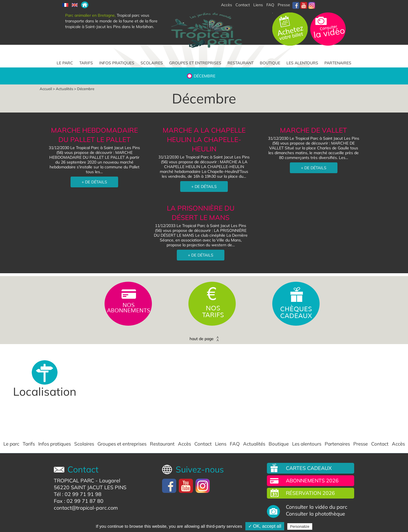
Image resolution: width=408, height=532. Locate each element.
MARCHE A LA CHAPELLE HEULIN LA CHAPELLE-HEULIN (204, 139)
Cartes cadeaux (309, 468)
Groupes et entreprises (195, 63)
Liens (258, 5)
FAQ (270, 5)
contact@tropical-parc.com (86, 508)
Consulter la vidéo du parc (317, 507)
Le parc (65, 63)
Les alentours (302, 63)
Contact (203, 444)
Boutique (270, 63)
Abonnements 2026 (312, 481)
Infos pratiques (117, 63)
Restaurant (241, 63)
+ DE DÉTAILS (94, 182)
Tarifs (86, 63)
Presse (284, 5)
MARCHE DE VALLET (314, 130)
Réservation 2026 (310, 493)
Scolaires (152, 63)
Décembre (205, 76)
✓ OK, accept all (265, 526)
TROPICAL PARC (74, 481)
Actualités (64, 89)
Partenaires (338, 63)
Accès (184, 444)
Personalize (300, 526)
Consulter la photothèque (315, 514)
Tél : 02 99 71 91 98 (78, 494)
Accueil (46, 89)
